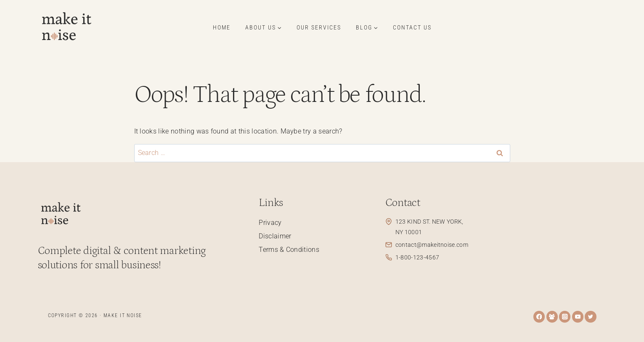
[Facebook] (539, 317)
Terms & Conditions (289, 250)
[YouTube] (578, 317)
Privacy (270, 223)
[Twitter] (590, 317)
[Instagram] (565, 317)
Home (222, 27)
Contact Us (412, 27)
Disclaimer (275, 236)
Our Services (319, 27)
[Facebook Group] (552, 317)
